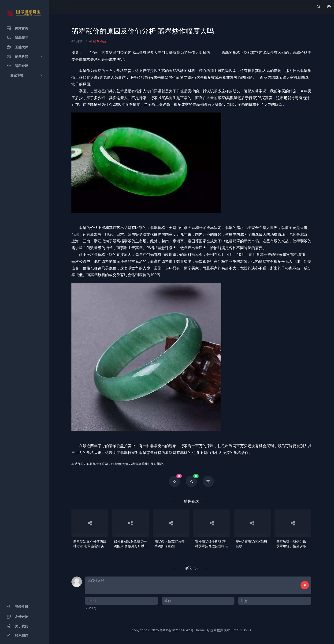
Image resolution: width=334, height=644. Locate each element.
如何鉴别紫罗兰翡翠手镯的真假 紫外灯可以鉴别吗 (130, 544)
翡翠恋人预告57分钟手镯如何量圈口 (170, 544)
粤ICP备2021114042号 (176, 630)
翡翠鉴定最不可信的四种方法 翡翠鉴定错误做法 (90, 544)
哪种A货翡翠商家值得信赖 (251, 544)
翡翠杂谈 (100, 41)
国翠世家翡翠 (220, 630)
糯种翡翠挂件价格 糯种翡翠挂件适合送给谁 (212, 544)
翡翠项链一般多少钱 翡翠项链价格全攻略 (291, 544)
